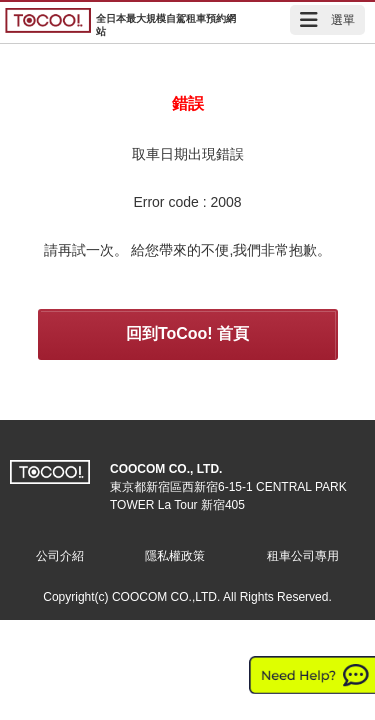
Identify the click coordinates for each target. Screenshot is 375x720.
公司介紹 (60, 556)
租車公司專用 (303, 556)
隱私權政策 (175, 556)
